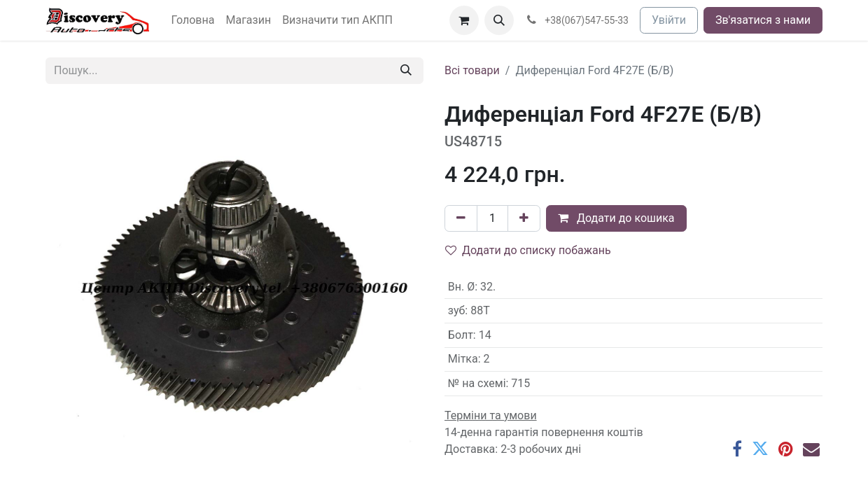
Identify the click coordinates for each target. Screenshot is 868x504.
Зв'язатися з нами (763, 20)
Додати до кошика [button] (616, 218)
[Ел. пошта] (811, 449)
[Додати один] (524, 218)
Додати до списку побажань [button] (528, 250)
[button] (499, 20)
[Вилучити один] (461, 218)
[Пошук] (406, 71)
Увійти (669, 20)
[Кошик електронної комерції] (464, 20)
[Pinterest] (786, 449)
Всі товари (472, 70)
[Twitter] (760, 449)
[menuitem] (193, 20)
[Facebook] (737, 449)
